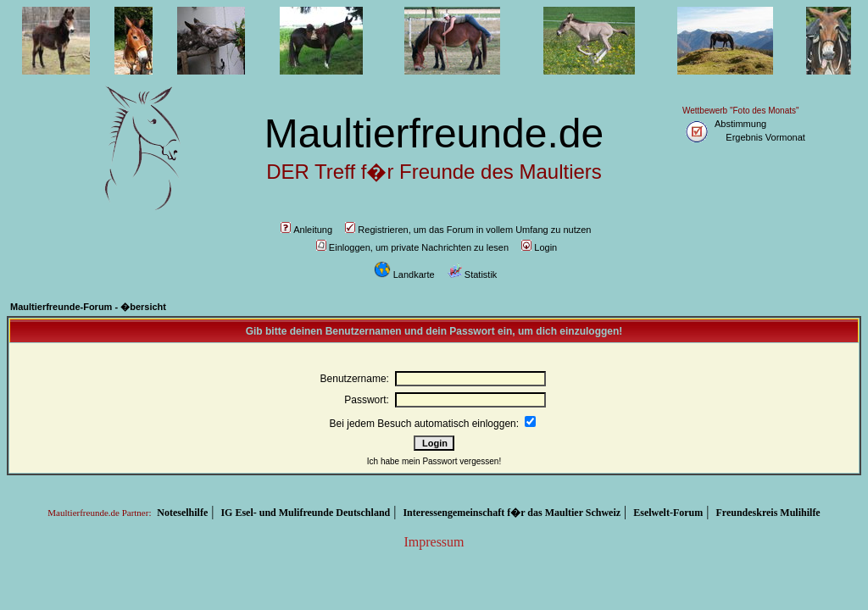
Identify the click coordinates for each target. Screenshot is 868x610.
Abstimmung (740, 124)
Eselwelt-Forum (668, 513)
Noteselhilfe (182, 513)
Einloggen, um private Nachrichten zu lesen (412, 247)
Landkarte (404, 274)
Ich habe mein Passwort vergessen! (434, 461)
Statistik (473, 274)
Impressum (434, 542)
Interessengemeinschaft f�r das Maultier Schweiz (512, 513)
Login (539, 247)
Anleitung (306, 230)
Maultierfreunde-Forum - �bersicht (88, 307)
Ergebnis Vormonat (765, 137)
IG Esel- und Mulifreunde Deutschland (305, 513)
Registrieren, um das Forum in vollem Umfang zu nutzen (468, 230)
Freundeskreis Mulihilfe (768, 513)
